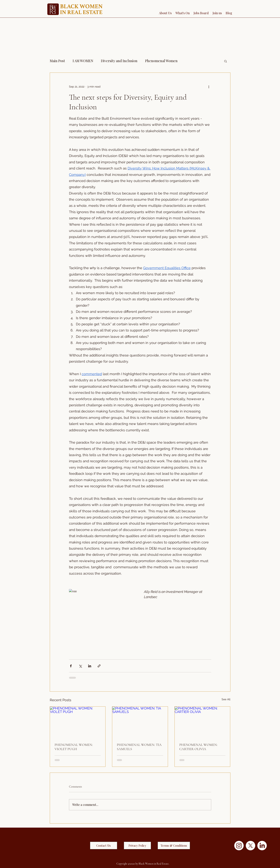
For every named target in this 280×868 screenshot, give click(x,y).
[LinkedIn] (262, 846)
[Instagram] (239, 846)
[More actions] (209, 87)
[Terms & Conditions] (174, 845)
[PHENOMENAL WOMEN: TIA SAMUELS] (140, 722)
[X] (251, 846)
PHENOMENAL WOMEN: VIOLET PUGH (74, 747)
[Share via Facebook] (71, 666)
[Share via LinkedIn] (90, 666)
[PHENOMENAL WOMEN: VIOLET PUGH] (78, 722)
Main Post (57, 61)
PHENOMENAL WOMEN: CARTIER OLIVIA (198, 747)
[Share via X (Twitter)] (80, 666)
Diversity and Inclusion (119, 61)
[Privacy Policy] (137, 845)
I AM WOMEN (83, 61)
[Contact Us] (104, 845)
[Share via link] (99, 666)
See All (226, 699)
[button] (226, 61)
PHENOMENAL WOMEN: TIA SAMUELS (139, 747)
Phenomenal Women (161, 61)
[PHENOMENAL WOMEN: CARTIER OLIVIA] (202, 722)
